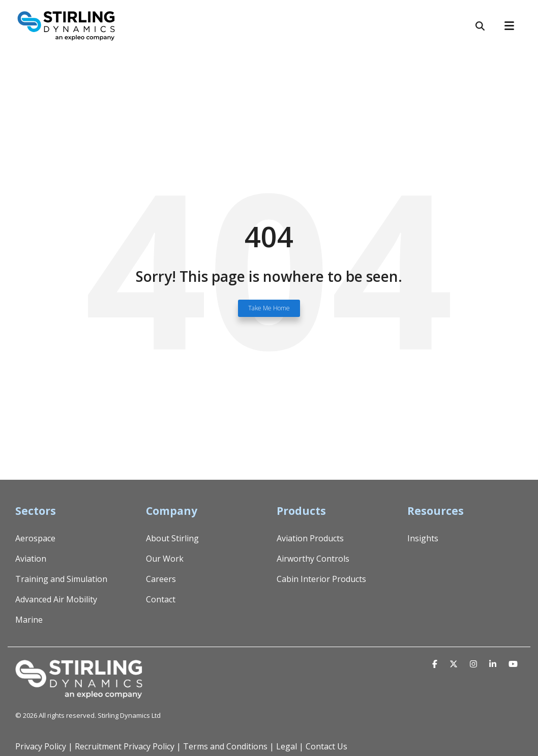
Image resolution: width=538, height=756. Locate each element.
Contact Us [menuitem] (326, 746)
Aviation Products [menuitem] (310, 538)
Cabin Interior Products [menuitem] (321, 579)
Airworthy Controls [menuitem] (313, 559)
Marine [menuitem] (29, 620)
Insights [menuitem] (423, 538)
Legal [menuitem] (287, 746)
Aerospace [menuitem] (35, 538)
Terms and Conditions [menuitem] (225, 746)
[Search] (480, 26)
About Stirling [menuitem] (172, 538)
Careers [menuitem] (161, 579)
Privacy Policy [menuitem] (41, 746)
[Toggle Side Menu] (514, 25)
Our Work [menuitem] (165, 559)
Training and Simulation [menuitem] (61, 579)
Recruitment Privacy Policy (125, 746)
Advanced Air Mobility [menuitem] (56, 599)
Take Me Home (269, 308)
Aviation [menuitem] (31, 559)
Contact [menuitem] (161, 599)
